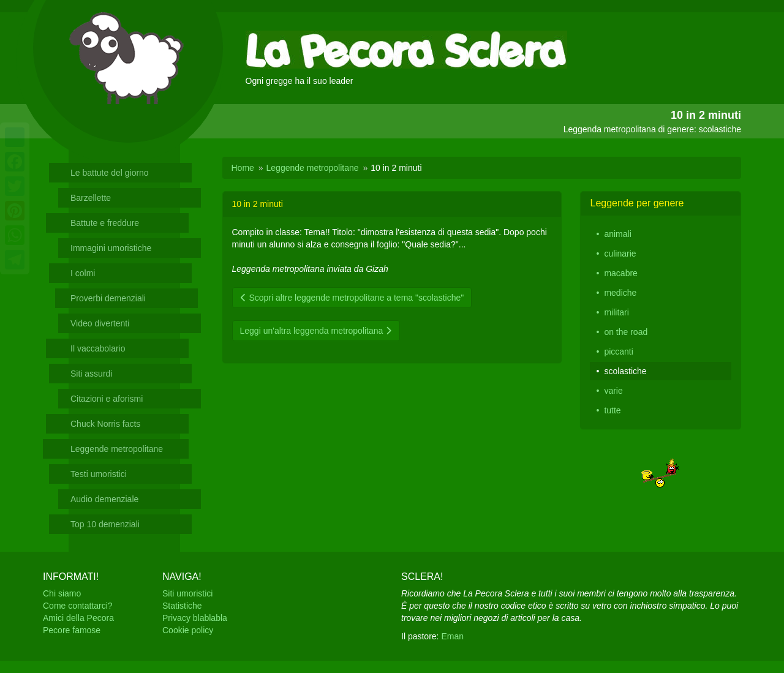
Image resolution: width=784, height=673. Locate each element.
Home (243, 168)
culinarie (620, 254)
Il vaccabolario (98, 348)
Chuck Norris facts (105, 424)
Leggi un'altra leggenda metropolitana (316, 331)
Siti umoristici (187, 593)
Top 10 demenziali (105, 524)
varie (613, 391)
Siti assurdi (91, 374)
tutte (612, 410)
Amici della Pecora (78, 618)
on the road (626, 332)
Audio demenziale (104, 499)
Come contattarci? (78, 606)
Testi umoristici (99, 474)
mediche (620, 293)
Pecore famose (72, 630)
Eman (452, 636)
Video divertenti (100, 323)
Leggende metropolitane (117, 449)
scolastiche (625, 371)
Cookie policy (188, 630)
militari (616, 312)
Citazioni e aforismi (107, 399)
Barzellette (91, 198)
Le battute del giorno (110, 173)
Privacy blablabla (195, 618)
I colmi (83, 273)
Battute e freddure (105, 223)
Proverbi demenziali (108, 298)
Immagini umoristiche (111, 248)
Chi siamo (62, 593)
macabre (620, 273)
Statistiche (182, 606)
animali (617, 234)
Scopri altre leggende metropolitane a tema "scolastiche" (352, 298)
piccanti (618, 352)
